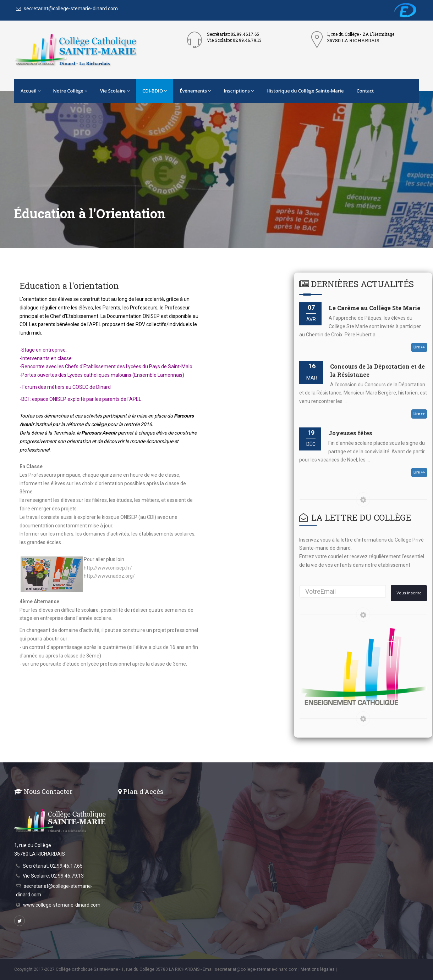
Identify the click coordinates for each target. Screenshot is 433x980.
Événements (195, 91)
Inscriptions (239, 91)
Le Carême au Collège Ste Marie (374, 308)
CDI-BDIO (155, 91)
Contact (365, 91)
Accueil (31, 91)
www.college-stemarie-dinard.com (62, 905)
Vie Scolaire (115, 91)
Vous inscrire (409, 593)
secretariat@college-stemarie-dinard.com (67, 9)
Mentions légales (318, 969)
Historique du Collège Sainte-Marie (305, 91)
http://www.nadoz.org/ (109, 576)
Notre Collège (70, 91)
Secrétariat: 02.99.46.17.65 (53, 866)
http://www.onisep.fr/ (108, 568)
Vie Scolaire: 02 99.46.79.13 (53, 876)
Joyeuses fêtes (350, 433)
